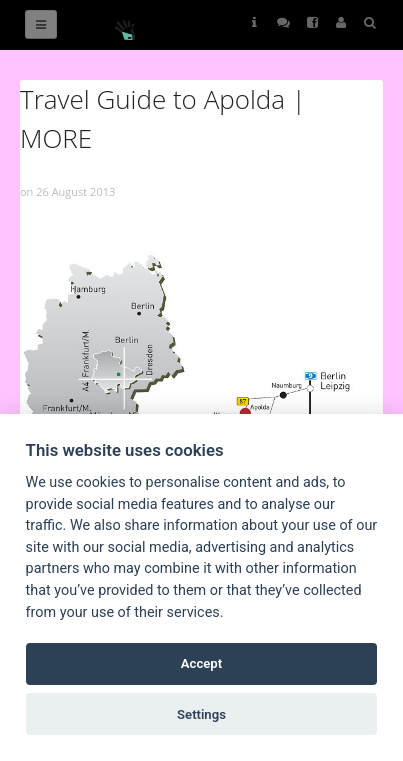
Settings (201, 714)
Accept (201, 663)
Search (370, 22)
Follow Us (283, 22)
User (341, 22)
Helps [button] (254, 22)
